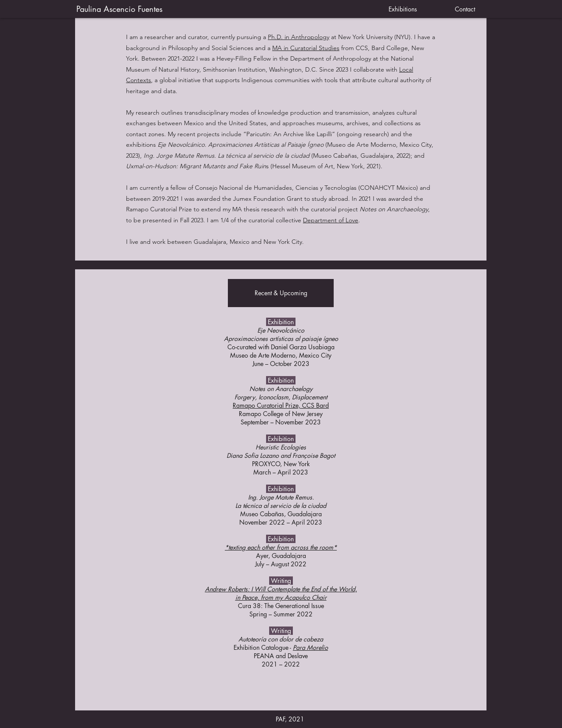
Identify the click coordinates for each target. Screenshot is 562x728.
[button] (281, 293)
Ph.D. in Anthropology (299, 37)
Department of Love (331, 220)
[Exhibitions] (403, 9)
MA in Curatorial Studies (306, 48)
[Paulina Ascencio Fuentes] (219, 9)
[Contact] (465, 9)
